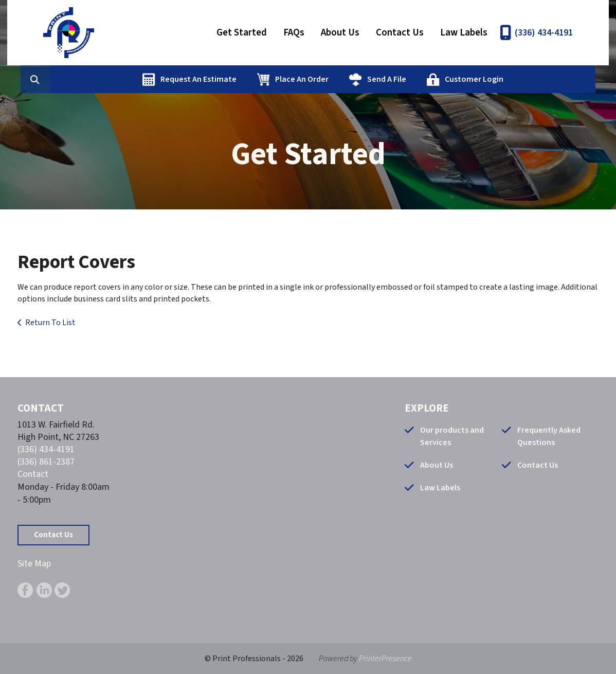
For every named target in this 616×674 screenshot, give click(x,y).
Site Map (34, 564)
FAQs (294, 33)
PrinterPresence (385, 659)
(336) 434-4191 (544, 33)
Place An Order (352, 79)
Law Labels (464, 33)
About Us (340, 33)
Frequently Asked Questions (549, 436)
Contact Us (400, 33)
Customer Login (524, 79)
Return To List (50, 323)
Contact (33, 474)
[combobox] (102, 79)
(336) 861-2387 (46, 462)
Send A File (437, 79)
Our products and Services (452, 436)
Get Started (242, 33)
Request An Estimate (249, 79)
